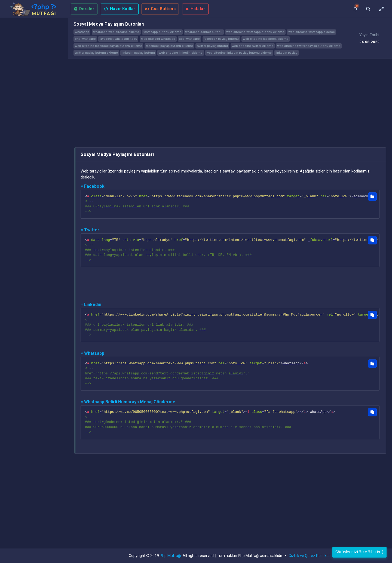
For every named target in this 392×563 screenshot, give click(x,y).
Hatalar (195, 9)
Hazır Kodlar (120, 9)
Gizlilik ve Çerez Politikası (310, 556)
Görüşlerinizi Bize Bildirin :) (359, 552)
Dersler (84, 9)
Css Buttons (160, 9)
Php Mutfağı (170, 556)
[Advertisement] (230, 103)
